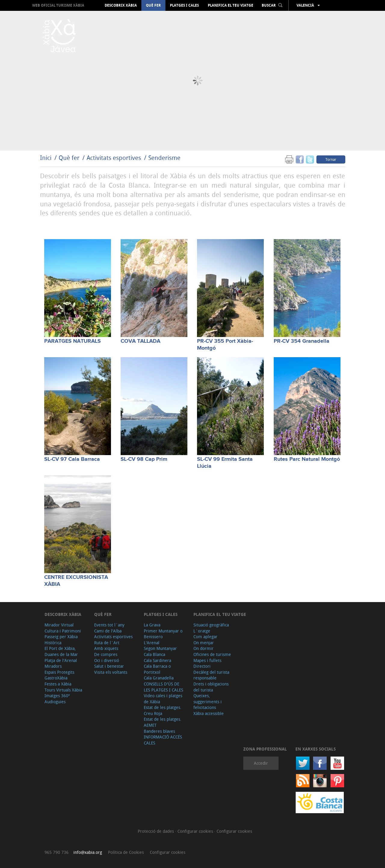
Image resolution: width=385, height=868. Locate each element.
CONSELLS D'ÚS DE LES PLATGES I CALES (163, 687)
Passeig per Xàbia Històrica (61, 640)
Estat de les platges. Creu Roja (163, 710)
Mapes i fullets (207, 660)
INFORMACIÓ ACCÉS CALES (163, 740)
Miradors (53, 666)
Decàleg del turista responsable (211, 675)
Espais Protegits (59, 672)
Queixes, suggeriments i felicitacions (208, 701)
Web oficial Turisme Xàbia (58, 5)
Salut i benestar (109, 666)
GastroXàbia (56, 678)
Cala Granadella (159, 678)
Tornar (331, 159)
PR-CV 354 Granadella (302, 341)
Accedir (261, 763)
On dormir (203, 648)
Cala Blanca (154, 654)
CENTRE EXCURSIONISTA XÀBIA (76, 581)
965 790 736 (57, 852)
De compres (106, 654)
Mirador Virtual (59, 625)
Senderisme (164, 158)
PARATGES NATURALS (72, 341)
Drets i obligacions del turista (211, 687)
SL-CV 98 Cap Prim (144, 459)
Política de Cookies (126, 852)
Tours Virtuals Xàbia (63, 690)
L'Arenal (152, 643)
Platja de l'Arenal (61, 660)
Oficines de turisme (212, 654)
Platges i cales (184, 5)
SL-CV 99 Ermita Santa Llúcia (225, 463)
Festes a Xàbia (58, 684)
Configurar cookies (196, 831)
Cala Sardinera (157, 660)
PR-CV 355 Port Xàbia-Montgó (225, 345)
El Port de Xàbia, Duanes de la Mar (61, 651)
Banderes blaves (159, 731)
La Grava (152, 625)
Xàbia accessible (209, 713)
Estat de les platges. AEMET (163, 722)
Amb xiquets (106, 648)
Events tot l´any (109, 625)
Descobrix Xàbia (121, 5)
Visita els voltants (111, 672)
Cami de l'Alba (108, 631)
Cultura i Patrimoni (63, 631)
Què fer (153, 5)
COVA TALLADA (140, 341)
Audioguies (55, 702)
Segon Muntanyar (160, 648)
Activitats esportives (114, 158)
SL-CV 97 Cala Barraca (72, 459)
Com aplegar (205, 637)
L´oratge (202, 631)
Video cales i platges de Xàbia (163, 699)
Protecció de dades (156, 831)
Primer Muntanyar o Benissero (163, 634)
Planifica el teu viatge (231, 5)
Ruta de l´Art (107, 643)
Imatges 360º (57, 696)
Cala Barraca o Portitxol (157, 669)
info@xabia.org (88, 852)
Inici (46, 158)
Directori (202, 666)
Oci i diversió (107, 660)
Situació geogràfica (211, 625)
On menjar (204, 643)
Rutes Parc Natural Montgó (307, 459)
